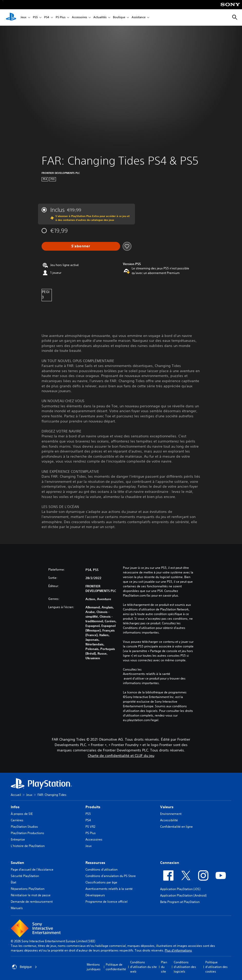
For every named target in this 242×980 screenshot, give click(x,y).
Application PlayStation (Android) (183, 895)
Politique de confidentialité (116, 967)
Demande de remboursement (32, 902)
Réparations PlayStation (28, 889)
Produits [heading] (93, 807)
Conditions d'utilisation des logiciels (185, 967)
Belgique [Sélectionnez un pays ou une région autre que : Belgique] (25, 967)
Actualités (100, 18)
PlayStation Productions (27, 833)
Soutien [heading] (17, 863)
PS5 (35, 18)
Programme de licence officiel (107, 902)
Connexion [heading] (170, 863)
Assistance (139, 18)
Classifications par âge (101, 882)
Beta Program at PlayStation (180, 902)
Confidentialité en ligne (176, 827)
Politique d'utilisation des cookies (216, 967)
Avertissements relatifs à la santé (147, 674)
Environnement (171, 814)
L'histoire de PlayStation (28, 846)
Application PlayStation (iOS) (180, 889)
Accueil (16, 795)
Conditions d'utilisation (101, 869)
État (13, 882)
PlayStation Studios (24, 827)
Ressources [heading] (95, 863)
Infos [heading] (15, 807)
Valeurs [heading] (167, 807)
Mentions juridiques (94, 967)
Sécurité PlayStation (25, 876)
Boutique (119, 18)
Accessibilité (169, 820)
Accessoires (79, 18)
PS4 (47, 18)
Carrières (17, 820)
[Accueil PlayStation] (11, 17)
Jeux (23, 18)
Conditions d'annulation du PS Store (111, 876)
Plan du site (164, 967)
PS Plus (61, 18)
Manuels (17, 908)
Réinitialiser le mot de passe (31, 895)
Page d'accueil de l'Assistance (32, 869)
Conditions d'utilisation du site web (143, 967)
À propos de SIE (22, 814)
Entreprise (18, 839)
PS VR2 (90, 827)
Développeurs (95, 895)
